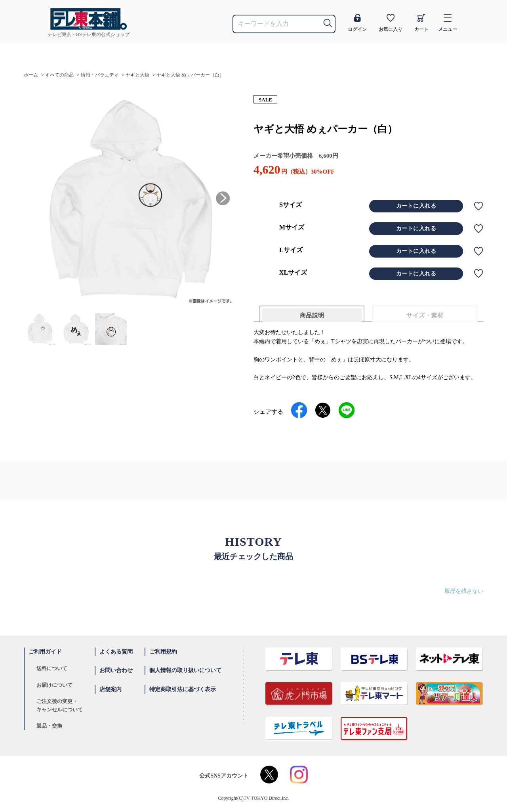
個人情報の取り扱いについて (185, 670)
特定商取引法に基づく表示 (183, 689)
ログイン (357, 23)
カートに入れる (416, 206)
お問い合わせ (116, 670)
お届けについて (54, 685)
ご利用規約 (163, 652)
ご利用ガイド (45, 652)
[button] (223, 198)
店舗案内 (111, 689)
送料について (52, 668)
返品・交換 (49, 726)
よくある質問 (116, 652)
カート (421, 23)
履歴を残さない (464, 591)
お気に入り (391, 23)
